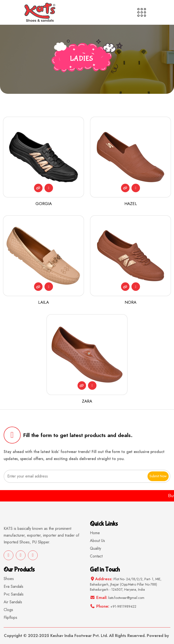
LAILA (43, 302)
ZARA (87, 401)
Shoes (9, 579)
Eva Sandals (13, 586)
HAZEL (131, 204)
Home (95, 533)
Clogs (8, 610)
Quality (96, 548)
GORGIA (44, 204)
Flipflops (10, 617)
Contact (96, 556)
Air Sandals (13, 602)
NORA (130, 302)
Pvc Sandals (14, 594)
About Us (97, 541)
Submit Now (158, 476)
